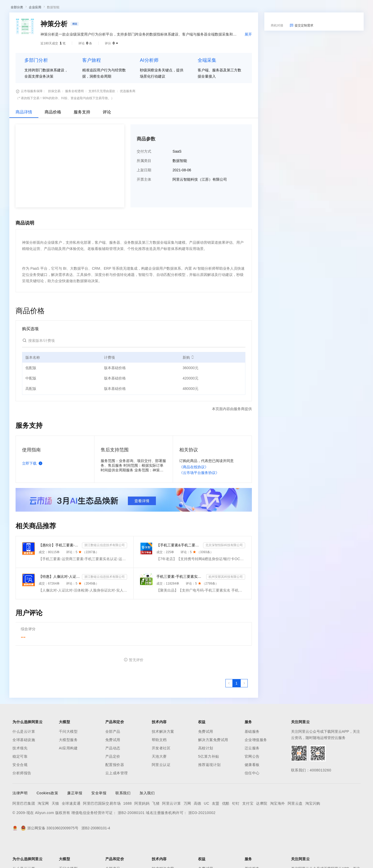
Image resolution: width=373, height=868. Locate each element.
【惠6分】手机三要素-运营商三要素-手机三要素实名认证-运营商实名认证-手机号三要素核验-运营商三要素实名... (59, 572)
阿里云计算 (172, 830)
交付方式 (144, 178)
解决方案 (84, 8)
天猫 (55, 830)
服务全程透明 (74, 118)
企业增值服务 (256, 767)
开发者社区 (161, 775)
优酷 (226, 830)
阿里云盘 (295, 830)
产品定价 (113, 783)
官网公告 (252, 783)
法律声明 (20, 820)
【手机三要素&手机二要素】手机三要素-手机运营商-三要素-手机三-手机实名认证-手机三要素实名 (179, 572)
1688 (127, 830)
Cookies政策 (47, 820)
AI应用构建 (68, 775)
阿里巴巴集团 (24, 830)
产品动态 (113, 775)
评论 (107, 139)
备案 (318, 8)
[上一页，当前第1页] (229, 710)
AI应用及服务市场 (54, 22)
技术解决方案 (163, 758)
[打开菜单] (8, 8)
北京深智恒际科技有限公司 (224, 572)
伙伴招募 (140, 22)
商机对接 (277, 52)
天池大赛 (159, 783)
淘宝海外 (278, 830)
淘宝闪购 (313, 830)
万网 (187, 830)
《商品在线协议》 (194, 494)
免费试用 (113, 767)
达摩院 (262, 830)
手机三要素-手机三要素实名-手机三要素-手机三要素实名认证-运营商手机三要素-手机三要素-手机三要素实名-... (180, 603)
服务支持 (82, 139)
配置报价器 (115, 792)
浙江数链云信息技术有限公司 (105, 572)
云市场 (126, 8)
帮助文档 (159, 767)
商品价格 (53, 139)
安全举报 (99, 820)
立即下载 (33, 490)
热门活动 (121, 22)
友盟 (216, 830)
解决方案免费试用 (213, 767)
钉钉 (236, 830)
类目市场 (80, 22)
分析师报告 (22, 800)
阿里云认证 (161, 792)
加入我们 (147, 820)
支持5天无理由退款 (102, 118)
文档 (307, 8)
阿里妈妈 (142, 830)
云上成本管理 (117, 800)
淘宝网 (43, 830)
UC (207, 830)
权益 (100, 8)
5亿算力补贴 (209, 783)
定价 (112, 8)
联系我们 (123, 820)
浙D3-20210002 (202, 840)
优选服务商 (128, 118)
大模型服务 (68, 767)
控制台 (330, 8)
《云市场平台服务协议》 (199, 500)
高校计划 (206, 775)
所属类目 (144, 188)
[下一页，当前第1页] (244, 710)
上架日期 (144, 197)
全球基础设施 (24, 767)
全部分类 (17, 34)
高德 (198, 830)
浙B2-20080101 (131, 840)
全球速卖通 (71, 830)
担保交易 (54, 118)
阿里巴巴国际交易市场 (102, 830)
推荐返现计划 (209, 792)
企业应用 (35, 34)
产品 (67, 8)
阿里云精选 (100, 22)
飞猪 (156, 830)
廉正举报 (75, 820)
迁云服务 (252, 775)
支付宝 (248, 830)
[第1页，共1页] (237, 710)
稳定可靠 (20, 783)
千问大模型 (68, 758)
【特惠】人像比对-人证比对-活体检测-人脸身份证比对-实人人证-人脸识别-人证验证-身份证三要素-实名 (59, 603)
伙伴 (141, 8)
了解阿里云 (171, 8)
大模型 (53, 8)
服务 (153, 8)
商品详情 (24, 139)
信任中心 (252, 800)
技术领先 (20, 775)
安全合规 (20, 792)
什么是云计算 (24, 758)
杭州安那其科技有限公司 (226, 604)
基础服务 (252, 758)
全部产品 (113, 758)
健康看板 (252, 792)
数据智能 (53, 34)
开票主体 (144, 206)
